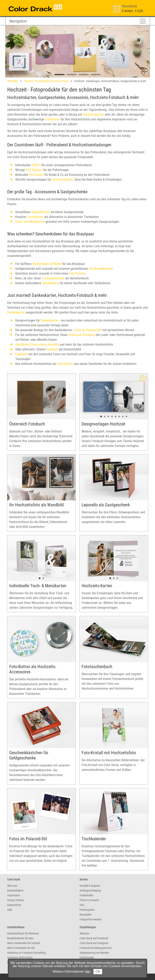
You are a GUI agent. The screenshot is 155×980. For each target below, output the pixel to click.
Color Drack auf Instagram (94, 943)
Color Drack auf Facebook (94, 938)
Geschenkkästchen (101, 269)
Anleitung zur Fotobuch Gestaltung (26, 953)
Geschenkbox (51, 283)
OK (98, 971)
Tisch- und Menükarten (30, 222)
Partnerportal (87, 910)
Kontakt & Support (90, 886)
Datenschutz (14, 905)
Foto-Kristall (65, 364)
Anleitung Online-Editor (20, 958)
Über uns (12, 886)
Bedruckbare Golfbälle (47, 264)
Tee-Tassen (36, 175)
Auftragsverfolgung (90, 890)
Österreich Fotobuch (82, 335)
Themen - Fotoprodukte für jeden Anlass (46, 81)
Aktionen (85, 933)
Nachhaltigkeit (15, 890)
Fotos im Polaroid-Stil (88, 330)
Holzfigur (52, 349)
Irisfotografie (87, 958)
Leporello (21, 354)
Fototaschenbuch (53, 278)
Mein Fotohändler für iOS (21, 948)
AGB (10, 910)
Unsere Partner (16, 900)
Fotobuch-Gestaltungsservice (96, 948)
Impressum (14, 895)
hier (88, 971)
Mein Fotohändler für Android (24, 943)
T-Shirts (36, 165)
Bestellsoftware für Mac (20, 938)
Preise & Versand (89, 900)
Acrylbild (53, 344)
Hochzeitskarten (93, 114)
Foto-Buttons (34, 170)
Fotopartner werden (91, 919)
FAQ (82, 905)
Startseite (13, 81)
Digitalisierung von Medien (94, 953)
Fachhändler (87, 895)
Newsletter (86, 915)
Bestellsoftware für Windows (23, 933)
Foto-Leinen (38, 344)
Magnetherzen (41, 212)
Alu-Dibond (22, 344)
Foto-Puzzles (77, 273)
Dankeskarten (16, 312)
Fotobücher (52, 119)
